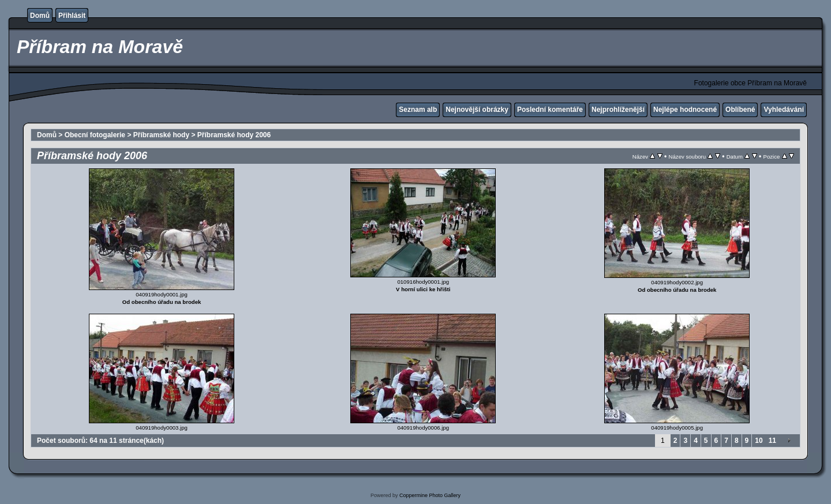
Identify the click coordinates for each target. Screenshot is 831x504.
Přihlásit (72, 16)
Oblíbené (740, 110)
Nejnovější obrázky (477, 110)
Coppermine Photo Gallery (430, 495)
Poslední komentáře (550, 110)
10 (759, 441)
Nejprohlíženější (618, 110)
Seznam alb (418, 110)
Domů (40, 16)
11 (772, 441)
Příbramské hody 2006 (234, 135)
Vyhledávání (784, 110)
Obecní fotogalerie (95, 135)
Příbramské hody (161, 135)
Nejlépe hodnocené (685, 110)
